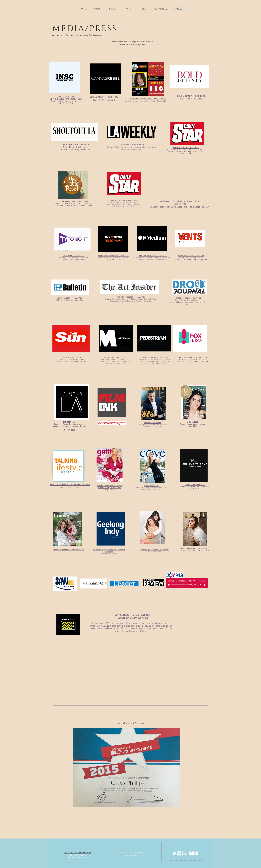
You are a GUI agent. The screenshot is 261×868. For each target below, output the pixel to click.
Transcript (66, 488)
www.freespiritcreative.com (78, 857)
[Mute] (201, 585)
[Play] (169, 585)
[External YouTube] (132, 669)
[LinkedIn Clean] (184, 853)
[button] (113, 9)
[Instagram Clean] (179, 853)
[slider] (205, 585)
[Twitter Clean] (174, 853)
